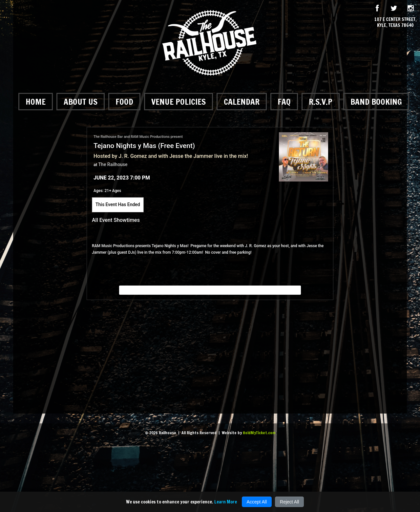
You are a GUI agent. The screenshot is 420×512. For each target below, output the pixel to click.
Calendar (242, 102)
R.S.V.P (321, 102)
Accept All (257, 502)
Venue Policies (178, 102)
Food (124, 102)
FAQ (284, 102)
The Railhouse (113, 164)
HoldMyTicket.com (259, 433)
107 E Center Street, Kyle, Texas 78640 (396, 22)
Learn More (226, 502)
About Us (81, 102)
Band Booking (376, 102)
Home (36, 102)
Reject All (289, 502)
